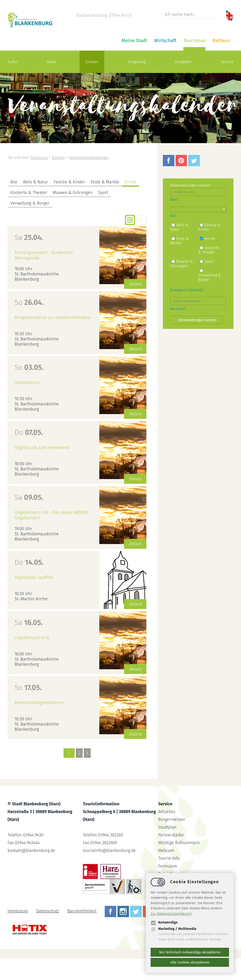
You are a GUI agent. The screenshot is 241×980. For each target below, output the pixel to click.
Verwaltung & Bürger (30, 225)
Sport (105, 214)
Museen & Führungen (74, 214)
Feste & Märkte (105, 203)
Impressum (18, 932)
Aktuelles (167, 833)
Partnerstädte (171, 856)
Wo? (173, 237)
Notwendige (164, 922)
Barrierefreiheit (82, 932)
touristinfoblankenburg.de (110, 872)
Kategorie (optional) (187, 311)
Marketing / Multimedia (173, 929)
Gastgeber (183, 83)
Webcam (166, 872)
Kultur (13, 83)
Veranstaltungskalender (90, 179)
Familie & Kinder (70, 203)
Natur (52, 83)
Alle (14, 203)
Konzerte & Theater (29, 214)
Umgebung (137, 83)
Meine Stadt (78, 62)
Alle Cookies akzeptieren (190, 962)
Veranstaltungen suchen (197, 341)
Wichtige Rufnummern (179, 864)
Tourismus (138, 62)
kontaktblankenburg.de (32, 872)
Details (135, 305)
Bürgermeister (172, 841)
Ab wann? (178, 330)
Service (227, 83)
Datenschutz (48, 932)
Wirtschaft (109, 62)
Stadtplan (167, 849)
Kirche (131, 203)
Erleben (92, 83)
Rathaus (165, 62)
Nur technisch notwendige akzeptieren (190, 952)
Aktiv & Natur (36, 203)
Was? (174, 221)
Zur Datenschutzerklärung (171, 914)
